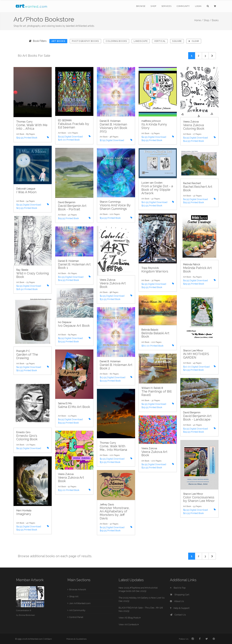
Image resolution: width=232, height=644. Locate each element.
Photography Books (85, 41)
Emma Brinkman (27, 615)
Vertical (160, 41)
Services (166, 6)
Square (177, 41)
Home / (199, 20)
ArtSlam (48, 639)
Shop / (207, 20)
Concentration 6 (24, 610)
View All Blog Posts (130, 618)
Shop (153, 6)
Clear (194, 41)
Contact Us (178, 615)
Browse (141, 6)
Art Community (77, 610)
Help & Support (180, 608)
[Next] (212, 56)
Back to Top (178, 588)
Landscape (141, 41)
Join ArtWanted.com (80, 603)
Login (198, 6)
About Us (177, 601)
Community (183, 6)
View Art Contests (129, 624)
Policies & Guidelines (76, 639)
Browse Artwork (78, 589)
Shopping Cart (180, 595)
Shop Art (74, 596)
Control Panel (76, 617)
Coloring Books (116, 41)
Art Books (58, 41)
